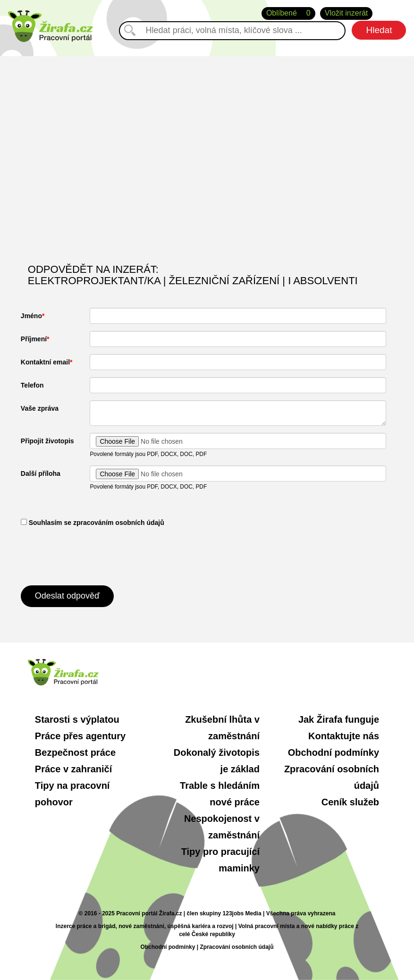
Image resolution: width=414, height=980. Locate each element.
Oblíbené (288, 13)
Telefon (32, 385)
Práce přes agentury (80, 736)
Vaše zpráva (40, 408)
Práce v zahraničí (73, 769)
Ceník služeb (350, 802)
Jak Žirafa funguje (339, 719)
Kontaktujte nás (344, 736)
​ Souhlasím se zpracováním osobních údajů (93, 523)
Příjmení (34, 339)
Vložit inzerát (346, 13)
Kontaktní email (45, 362)
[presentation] (93, 555)
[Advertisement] (207, 174)
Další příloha (41, 473)
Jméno (31, 316)
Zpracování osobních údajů (237, 947)
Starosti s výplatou (77, 719)
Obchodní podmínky (334, 752)
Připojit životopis (47, 441)
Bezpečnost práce (75, 752)
